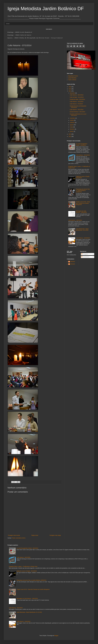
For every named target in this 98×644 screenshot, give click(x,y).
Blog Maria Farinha (73, 76)
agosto (72, 125)
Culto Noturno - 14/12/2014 (77, 102)
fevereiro (72, 129)
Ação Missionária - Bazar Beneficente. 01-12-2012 (82, 230)
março (72, 127)
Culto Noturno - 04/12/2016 (83, 155)
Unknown (73, 262)
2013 (70, 134)
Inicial (8, 24)
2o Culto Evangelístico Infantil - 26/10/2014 (82, 144)
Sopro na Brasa (72, 80)
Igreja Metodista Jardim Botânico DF (46, 9)
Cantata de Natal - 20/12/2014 (77, 99)
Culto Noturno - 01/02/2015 (83, 238)
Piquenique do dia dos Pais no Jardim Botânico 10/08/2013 (83, 191)
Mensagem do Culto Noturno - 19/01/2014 (81, 212)
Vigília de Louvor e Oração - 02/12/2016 (27, 571)
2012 (70, 136)
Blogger (56, 636)
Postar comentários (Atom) (19, 538)
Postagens (85, 254)
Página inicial (35, 535)
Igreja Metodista (72, 78)
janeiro (72, 131)
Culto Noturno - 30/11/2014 (77, 110)
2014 (70, 91)
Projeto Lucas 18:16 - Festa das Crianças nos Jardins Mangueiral (83, 203)
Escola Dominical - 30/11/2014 (77, 112)
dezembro (73, 93)
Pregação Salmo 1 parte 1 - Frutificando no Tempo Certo (23, 567)
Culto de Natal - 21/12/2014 (77, 97)
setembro (73, 123)
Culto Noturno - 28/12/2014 (77, 95)
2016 (70, 87)
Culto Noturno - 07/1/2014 (76, 104)
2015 (70, 89)
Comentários (85, 257)
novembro (73, 118)
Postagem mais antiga (55, 535)
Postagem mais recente (14, 535)
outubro (72, 120)
